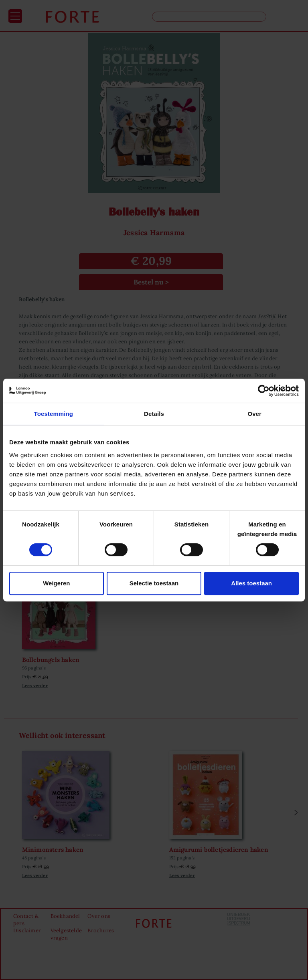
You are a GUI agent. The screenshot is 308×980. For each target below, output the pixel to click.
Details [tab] (154, 414)
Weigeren (56, 583)
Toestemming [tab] (54, 414)
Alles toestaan (251, 583)
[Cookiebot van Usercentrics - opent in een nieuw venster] (264, 391)
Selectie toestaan (154, 583)
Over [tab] (254, 414)
